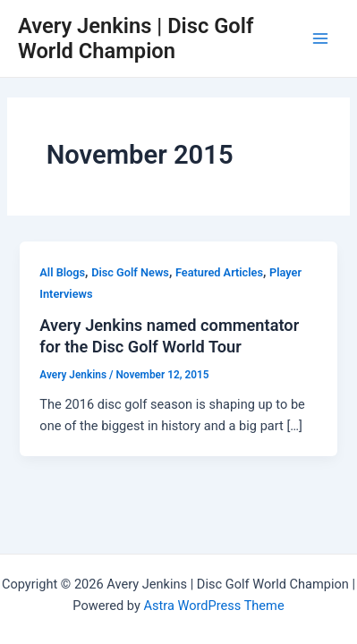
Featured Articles (219, 272)
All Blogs (62, 272)
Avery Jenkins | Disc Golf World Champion (136, 38)
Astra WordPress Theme (213, 606)
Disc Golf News (130, 272)
